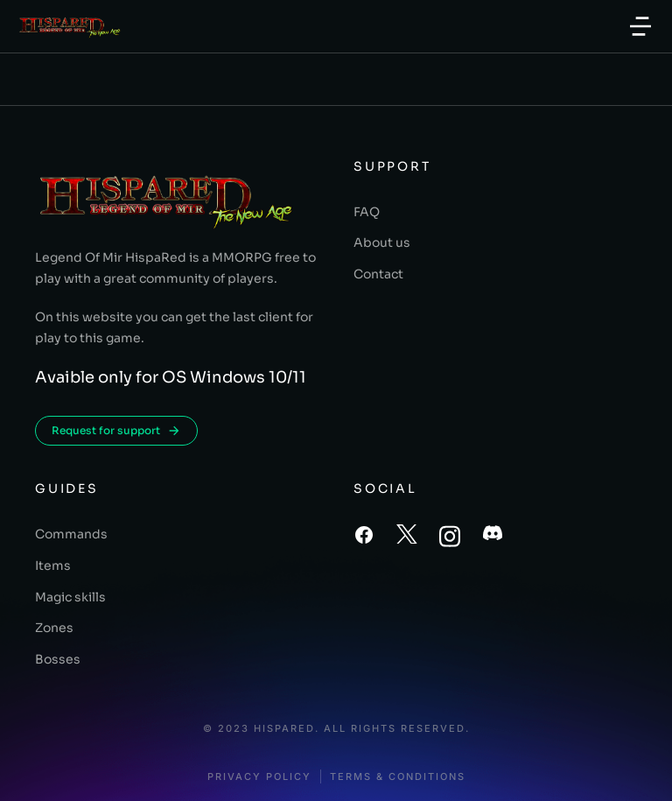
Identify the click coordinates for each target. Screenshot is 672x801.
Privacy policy (259, 777)
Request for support (116, 431)
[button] (640, 26)
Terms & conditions (398, 777)
